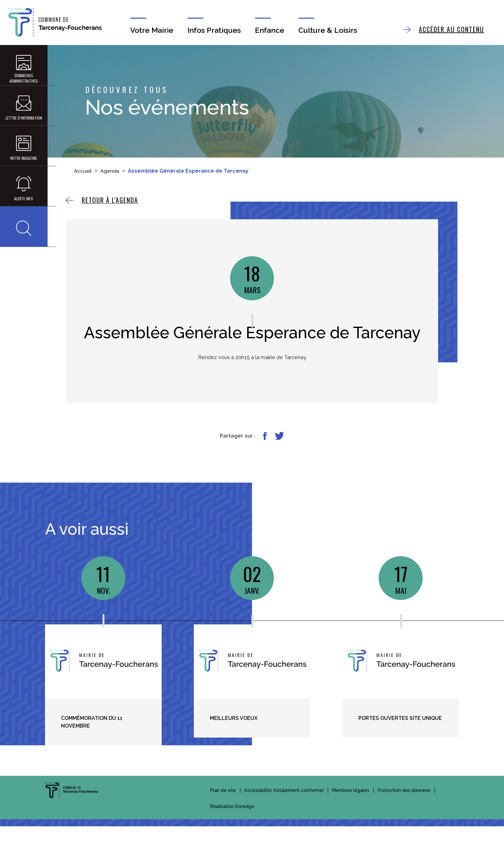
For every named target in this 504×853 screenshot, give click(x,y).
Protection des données (404, 817)
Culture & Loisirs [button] (330, 30)
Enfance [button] (270, 30)
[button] (22, 249)
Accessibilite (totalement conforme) (284, 817)
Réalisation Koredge (232, 833)
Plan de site (223, 817)
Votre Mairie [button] (149, 30)
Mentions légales (350, 817)
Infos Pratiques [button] (213, 30)
